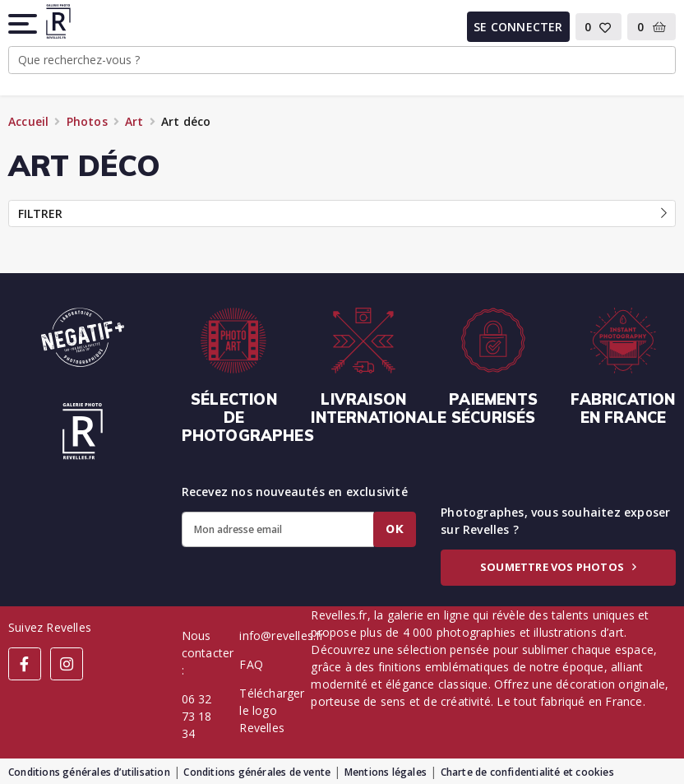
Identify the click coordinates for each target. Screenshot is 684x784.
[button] (24, 24)
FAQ (251, 664)
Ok (395, 529)
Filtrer (342, 213)
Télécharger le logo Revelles (272, 710)
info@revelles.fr (282, 636)
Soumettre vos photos (558, 567)
